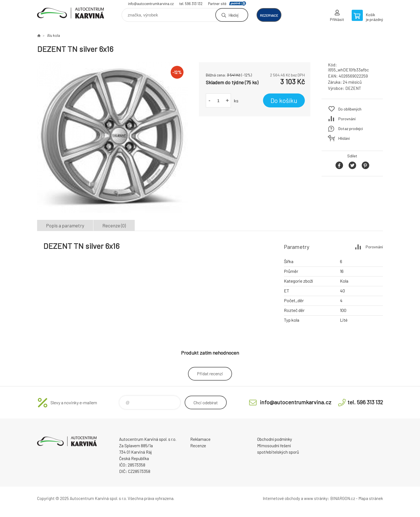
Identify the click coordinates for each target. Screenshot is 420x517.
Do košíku (284, 100)
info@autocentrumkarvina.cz (151, 4)
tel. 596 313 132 (191, 4)
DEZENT (353, 88)
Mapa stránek (371, 498)
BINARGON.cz (343, 498)
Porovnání (347, 119)
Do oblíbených (350, 109)
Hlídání (344, 138)
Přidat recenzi (210, 373)
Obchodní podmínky (275, 439)
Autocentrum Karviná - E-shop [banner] (71, 13)
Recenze (198, 446)
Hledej (233, 15)
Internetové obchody (281, 498)
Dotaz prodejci (351, 128)
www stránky (316, 498)
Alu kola (54, 35)
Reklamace (200, 439)
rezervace (269, 15)
